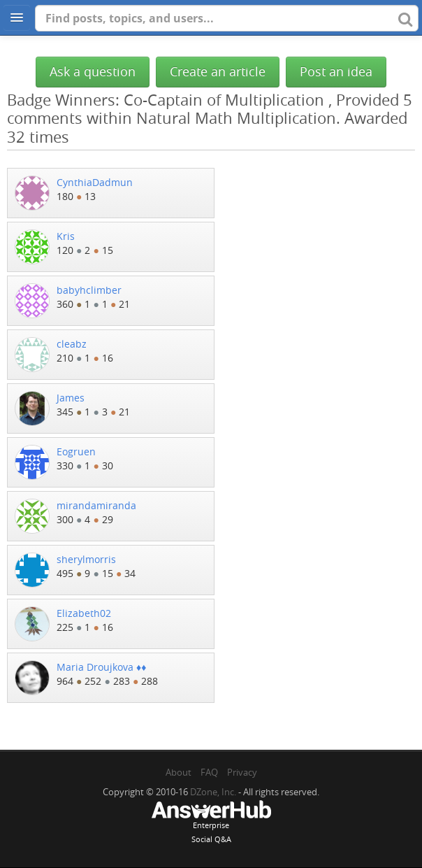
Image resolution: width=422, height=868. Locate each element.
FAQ (209, 772)
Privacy (242, 772)
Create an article (218, 72)
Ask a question (93, 72)
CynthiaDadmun (95, 182)
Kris (66, 236)
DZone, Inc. (213, 792)
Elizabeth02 (84, 613)
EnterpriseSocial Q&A (211, 823)
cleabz (72, 344)
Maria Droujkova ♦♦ (101, 667)
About (179, 772)
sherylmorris (86, 559)
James (71, 398)
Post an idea (336, 72)
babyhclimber (89, 290)
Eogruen (76, 451)
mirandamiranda (96, 505)
